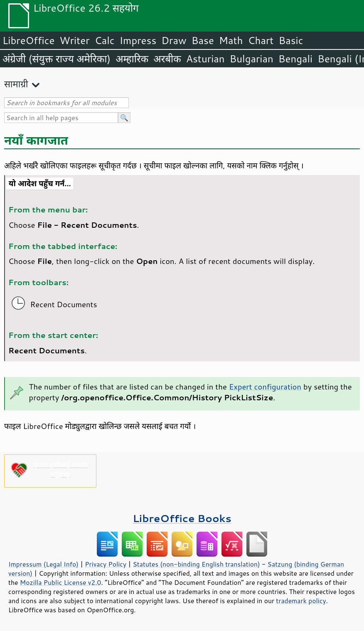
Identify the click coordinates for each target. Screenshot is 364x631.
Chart (261, 40)
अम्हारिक (132, 59)
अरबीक (167, 59)
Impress (138, 40)
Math (231, 40)
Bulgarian (252, 59)
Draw (174, 40)
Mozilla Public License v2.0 (61, 582)
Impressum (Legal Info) (43, 564)
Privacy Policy (106, 564)
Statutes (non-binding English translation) (196, 564)
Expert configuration (265, 387)
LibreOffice (28, 40)
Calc (105, 40)
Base (203, 40)
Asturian (205, 59)
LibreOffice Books (182, 518)
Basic (291, 40)
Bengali (295, 59)
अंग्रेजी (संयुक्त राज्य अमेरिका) (57, 59)
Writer (74, 40)
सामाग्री (16, 84)
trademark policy (301, 601)
